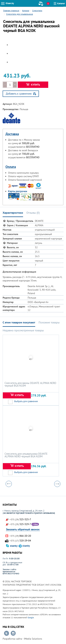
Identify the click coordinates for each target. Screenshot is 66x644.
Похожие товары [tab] (49, 322)
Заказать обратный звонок (23, 529)
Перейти (7, 633)
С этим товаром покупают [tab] (19, 322)
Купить (33, 85)
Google (31, 617)
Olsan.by (10, 3)
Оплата (11, 167)
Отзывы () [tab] (33, 213)
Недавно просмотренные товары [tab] (23, 330)
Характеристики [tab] (13, 213)
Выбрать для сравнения (26, 401)
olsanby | (14, 546)
